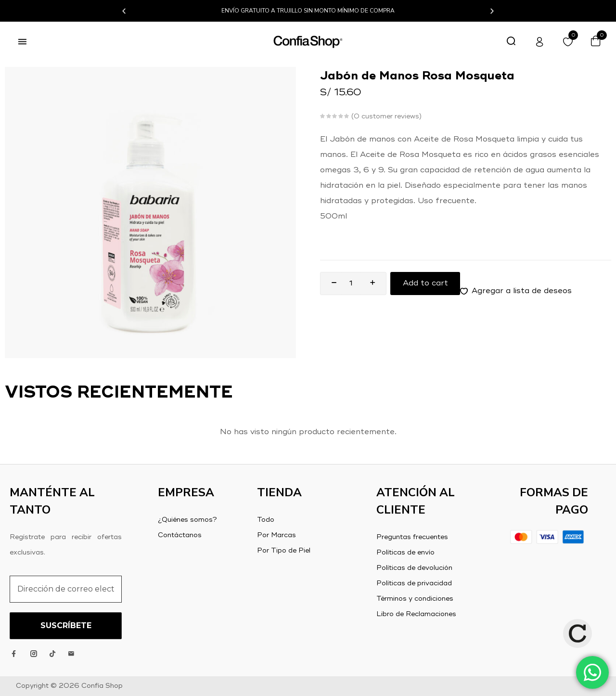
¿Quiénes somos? (187, 520)
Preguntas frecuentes (412, 537)
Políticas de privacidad (414, 583)
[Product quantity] (351, 284)
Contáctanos (180, 535)
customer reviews (386, 116)
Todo (266, 520)
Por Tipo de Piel (284, 551)
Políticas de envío (405, 553)
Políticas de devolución (414, 568)
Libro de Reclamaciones (416, 614)
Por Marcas (276, 535)
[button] (124, 11)
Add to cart (425, 284)
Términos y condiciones (415, 599)
